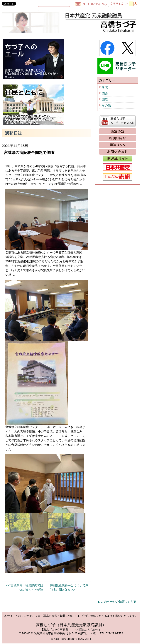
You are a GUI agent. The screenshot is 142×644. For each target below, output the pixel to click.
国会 (105, 94)
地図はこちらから (88, 630)
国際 (105, 100)
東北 (105, 88)
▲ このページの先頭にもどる (117, 602)
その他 (106, 106)
